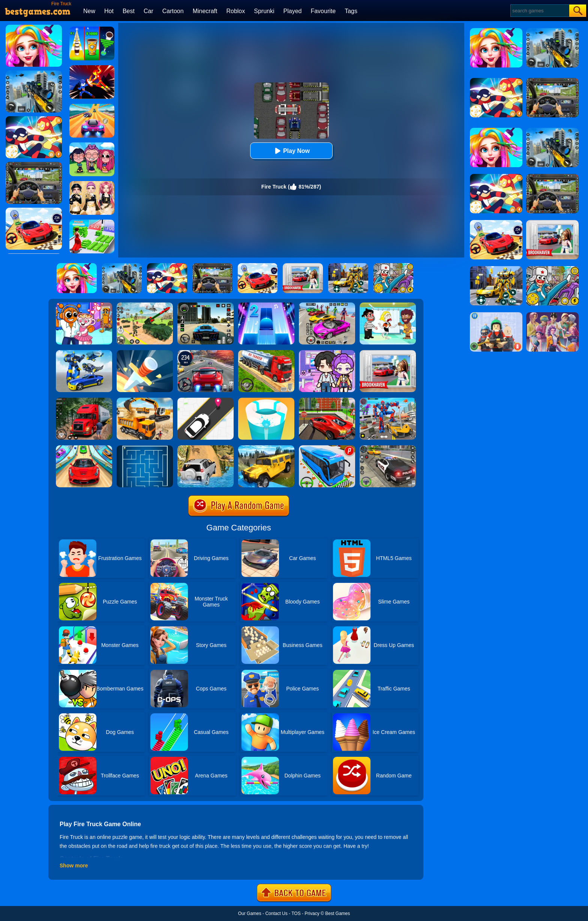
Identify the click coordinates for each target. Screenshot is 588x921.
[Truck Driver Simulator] (266, 353)
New (89, 11)
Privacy (312, 914)
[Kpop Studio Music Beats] (92, 145)
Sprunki (264, 11)
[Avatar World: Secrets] (327, 353)
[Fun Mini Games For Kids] (84, 305)
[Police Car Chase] (388, 448)
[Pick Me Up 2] (205, 400)
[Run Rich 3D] (92, 222)
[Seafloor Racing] (327, 400)
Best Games (337, 914)
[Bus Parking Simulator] (327, 448)
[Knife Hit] (145, 353)
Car (148, 11)
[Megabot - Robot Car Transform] (84, 353)
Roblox (235, 11)
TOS (296, 914)
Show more (74, 866)
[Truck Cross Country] (266, 448)
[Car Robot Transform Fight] (388, 400)
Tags (351, 11)
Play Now (291, 151)
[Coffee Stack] (92, 29)
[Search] (539, 11)
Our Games (250, 914)
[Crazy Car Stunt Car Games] (84, 448)
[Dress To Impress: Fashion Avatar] (92, 184)
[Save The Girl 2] (388, 305)
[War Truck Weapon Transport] (145, 305)
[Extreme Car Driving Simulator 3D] (205, 305)
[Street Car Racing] (205, 353)
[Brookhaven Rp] (388, 353)
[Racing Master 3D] (92, 106)
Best (129, 11)
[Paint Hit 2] (266, 400)
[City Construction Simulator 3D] (145, 400)
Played (293, 11)
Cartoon (173, 11)
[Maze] (145, 448)
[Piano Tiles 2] (266, 305)
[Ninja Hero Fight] (92, 68)
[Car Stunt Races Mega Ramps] (327, 305)
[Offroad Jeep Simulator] (205, 448)
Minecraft (205, 11)
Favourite (323, 11)
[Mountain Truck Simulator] (84, 400)
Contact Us (276, 914)
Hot (109, 11)
